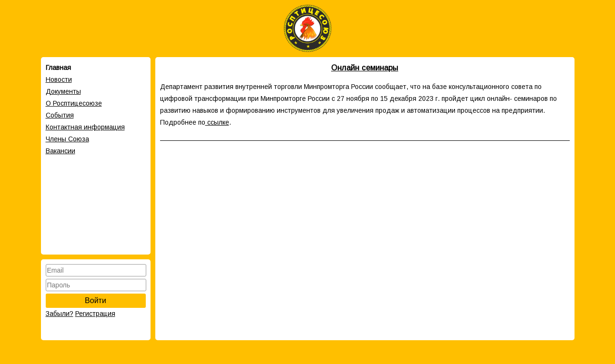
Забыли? (60, 314)
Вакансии (60, 151)
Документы (63, 91)
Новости (59, 79)
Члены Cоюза (67, 139)
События (60, 115)
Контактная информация (85, 127)
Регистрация (95, 314)
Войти (96, 300)
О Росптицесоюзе (74, 103)
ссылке (217, 122)
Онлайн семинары (365, 68)
